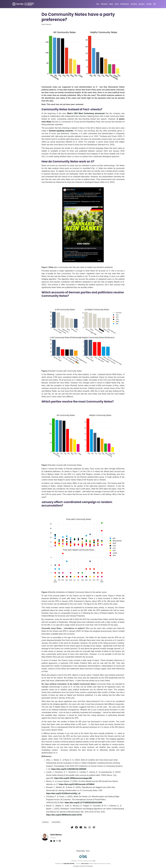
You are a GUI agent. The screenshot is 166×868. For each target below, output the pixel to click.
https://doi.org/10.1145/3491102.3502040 (69, 769)
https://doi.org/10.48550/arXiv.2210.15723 (64, 815)
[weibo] (94, 827)
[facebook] (76, 827)
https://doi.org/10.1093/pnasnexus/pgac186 (73, 778)
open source (85, 863)
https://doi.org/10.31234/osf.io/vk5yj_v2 (63, 793)
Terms (88, 851)
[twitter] (72, 827)
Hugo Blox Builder (69, 863)
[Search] (155, 4)
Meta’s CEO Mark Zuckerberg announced (86, 113)
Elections (45, 822)
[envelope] (81, 827)
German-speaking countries (61, 131)
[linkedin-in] (85, 827)
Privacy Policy (81, 851)
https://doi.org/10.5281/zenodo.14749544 (77, 784)
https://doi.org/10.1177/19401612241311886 (83, 803)
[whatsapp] (90, 827)
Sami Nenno (46, 24)
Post (51, 267)
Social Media (56, 822)
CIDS (94, 861)
